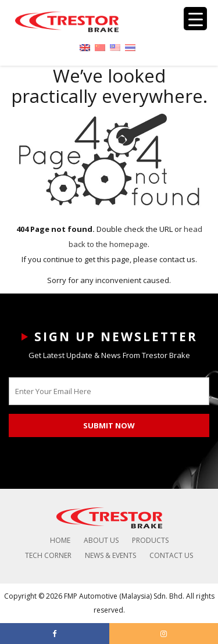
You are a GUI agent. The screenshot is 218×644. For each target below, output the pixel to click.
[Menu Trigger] (195, 19)
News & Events (110, 555)
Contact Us (171, 555)
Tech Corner (48, 555)
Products (150, 540)
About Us (101, 540)
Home (60, 540)
